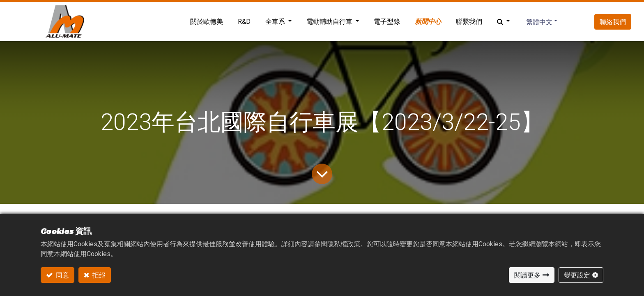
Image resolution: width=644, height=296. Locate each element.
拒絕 (98, 275)
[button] (503, 22)
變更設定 (577, 275)
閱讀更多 (527, 275)
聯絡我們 (613, 22)
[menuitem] (207, 22)
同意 (62, 275)
